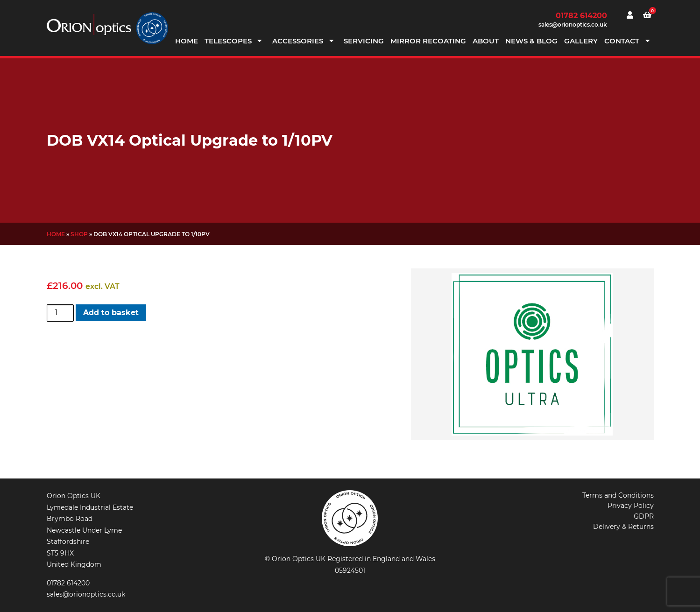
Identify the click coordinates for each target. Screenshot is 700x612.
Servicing (364, 41)
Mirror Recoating (428, 41)
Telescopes (228, 41)
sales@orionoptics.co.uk (573, 25)
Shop (79, 234)
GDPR (644, 516)
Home (187, 41)
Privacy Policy (631, 506)
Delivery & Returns (623, 527)
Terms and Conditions (618, 495)
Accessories (298, 41)
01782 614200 (581, 16)
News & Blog (531, 41)
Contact (622, 41)
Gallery (581, 41)
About (486, 41)
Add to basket (111, 313)
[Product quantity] (60, 313)
